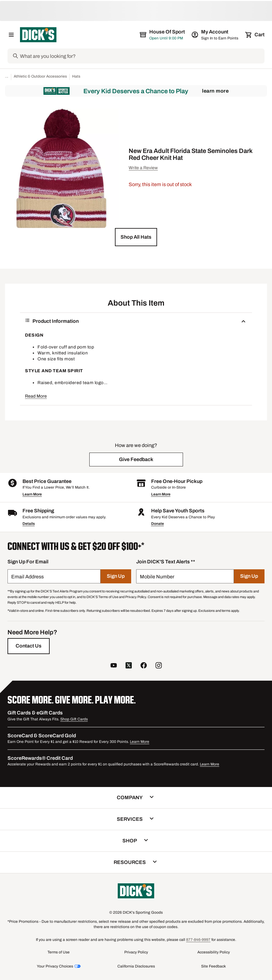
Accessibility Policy (214, 952)
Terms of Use (59, 952)
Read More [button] (36, 396)
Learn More (215, 91)
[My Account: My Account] (215, 35)
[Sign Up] (116, 576)
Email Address (27, 577)
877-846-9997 (198, 940)
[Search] (142, 56)
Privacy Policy (136, 952)
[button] (136, 237)
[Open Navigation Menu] (11, 35)
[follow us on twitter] (129, 666)
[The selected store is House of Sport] (163, 35)
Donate (158, 524)
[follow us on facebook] (144, 666)
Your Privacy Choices (55, 966)
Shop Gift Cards (74, 719)
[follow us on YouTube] (114, 666)
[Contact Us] (29, 646)
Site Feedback (213, 966)
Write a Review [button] (143, 168)
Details (29, 524)
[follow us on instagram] (159, 666)
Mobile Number (157, 577)
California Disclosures (136, 966)
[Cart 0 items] (255, 35)
